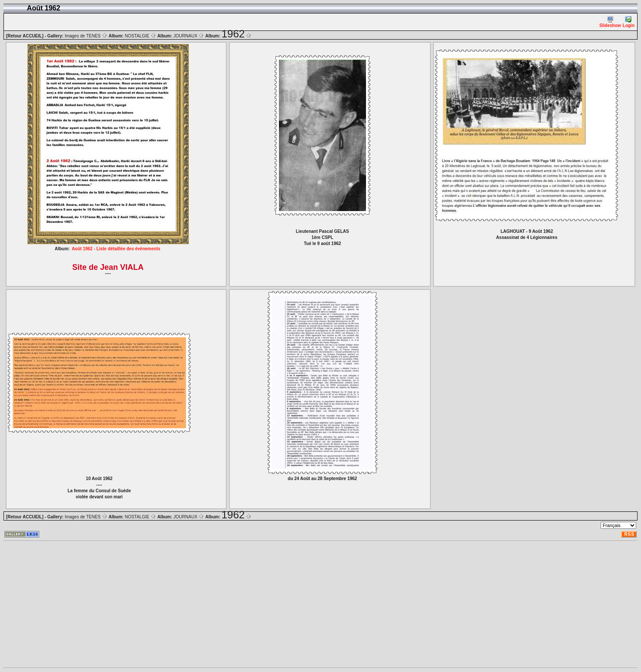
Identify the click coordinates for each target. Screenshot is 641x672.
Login (629, 22)
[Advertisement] (265, 605)
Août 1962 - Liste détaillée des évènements (116, 249)
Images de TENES (86, 36)
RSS (629, 534)
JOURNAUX (189, 36)
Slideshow (610, 22)
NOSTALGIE (141, 36)
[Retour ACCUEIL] (25, 36)
